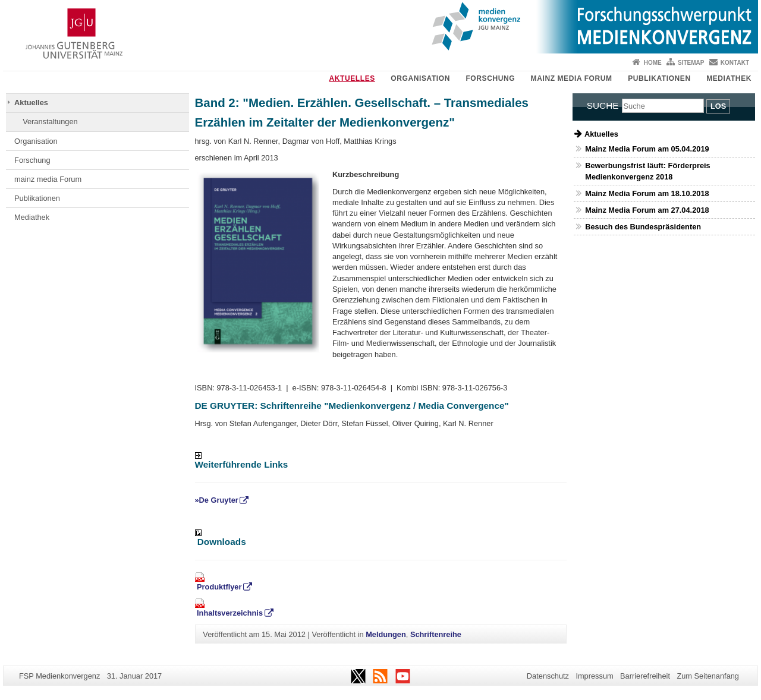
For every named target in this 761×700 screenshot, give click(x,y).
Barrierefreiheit (645, 676)
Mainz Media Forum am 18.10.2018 (647, 193)
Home (653, 63)
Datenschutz (548, 676)
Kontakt (735, 63)
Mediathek (729, 78)
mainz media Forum (572, 78)
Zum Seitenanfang (708, 676)
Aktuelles (352, 78)
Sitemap (691, 63)
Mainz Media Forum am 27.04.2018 (647, 210)
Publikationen (659, 78)
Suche (603, 105)
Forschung (490, 78)
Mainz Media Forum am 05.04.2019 (647, 149)
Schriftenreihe (436, 634)
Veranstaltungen (50, 122)
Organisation (420, 78)
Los (718, 106)
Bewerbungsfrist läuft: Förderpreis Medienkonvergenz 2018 (647, 171)
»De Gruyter (217, 500)
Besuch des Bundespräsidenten (643, 227)
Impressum (594, 676)
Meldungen (386, 634)
